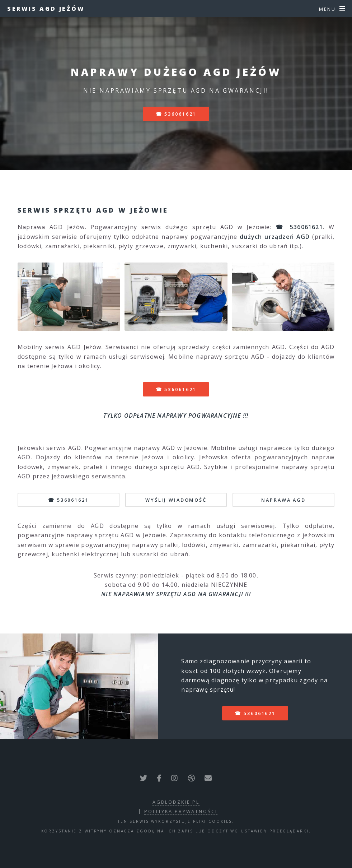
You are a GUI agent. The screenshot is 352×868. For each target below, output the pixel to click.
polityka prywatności (181, 811)
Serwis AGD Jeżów (46, 9)
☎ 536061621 (176, 114)
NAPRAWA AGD (283, 500)
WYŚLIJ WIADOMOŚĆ (176, 500)
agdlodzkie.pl (176, 802)
